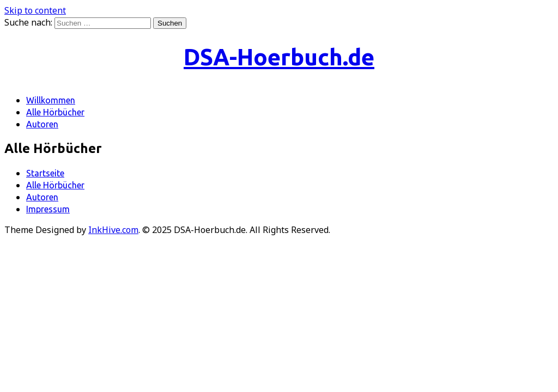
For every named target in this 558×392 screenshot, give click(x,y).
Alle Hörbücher (55, 112)
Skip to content (35, 10)
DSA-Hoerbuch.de (279, 57)
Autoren (42, 124)
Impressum (48, 209)
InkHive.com (113, 230)
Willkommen (51, 100)
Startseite (45, 173)
